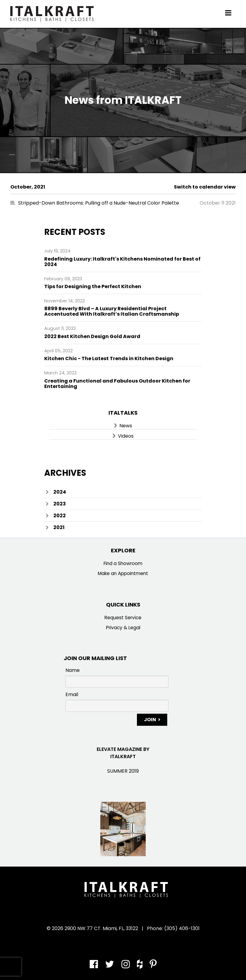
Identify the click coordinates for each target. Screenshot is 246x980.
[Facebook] (96, 966)
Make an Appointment (123, 573)
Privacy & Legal (123, 628)
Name (73, 670)
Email (72, 694)
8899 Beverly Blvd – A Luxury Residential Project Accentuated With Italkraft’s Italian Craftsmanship (112, 311)
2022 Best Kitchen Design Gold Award (92, 336)
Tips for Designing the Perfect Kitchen (93, 286)
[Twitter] (110, 966)
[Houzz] (140, 966)
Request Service (123, 618)
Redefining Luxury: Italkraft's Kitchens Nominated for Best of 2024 (122, 262)
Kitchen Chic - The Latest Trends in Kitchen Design (109, 358)
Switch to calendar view (205, 187)
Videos (126, 436)
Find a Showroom (123, 563)
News (126, 426)
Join (150, 720)
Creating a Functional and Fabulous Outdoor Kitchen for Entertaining (117, 384)
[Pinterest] (152, 966)
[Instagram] (126, 966)
